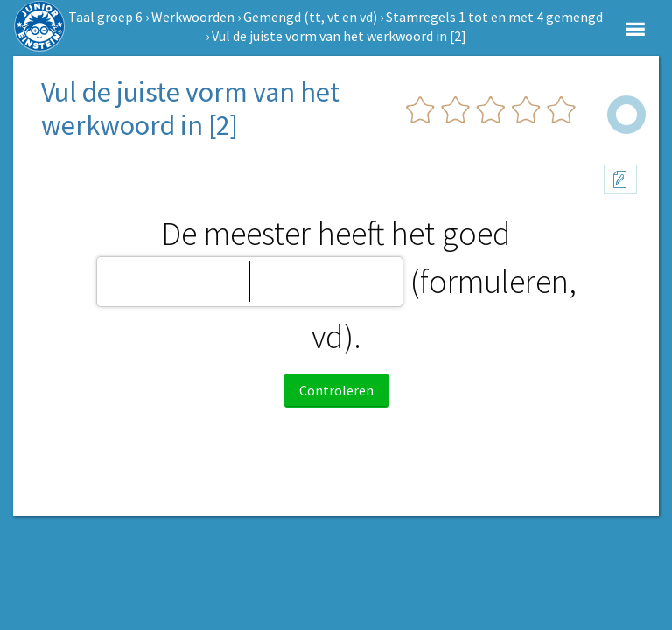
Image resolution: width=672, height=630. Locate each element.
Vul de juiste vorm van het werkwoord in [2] (339, 36)
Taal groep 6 (105, 17)
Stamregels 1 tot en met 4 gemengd (494, 17)
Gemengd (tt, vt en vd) (310, 17)
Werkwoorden (193, 17)
